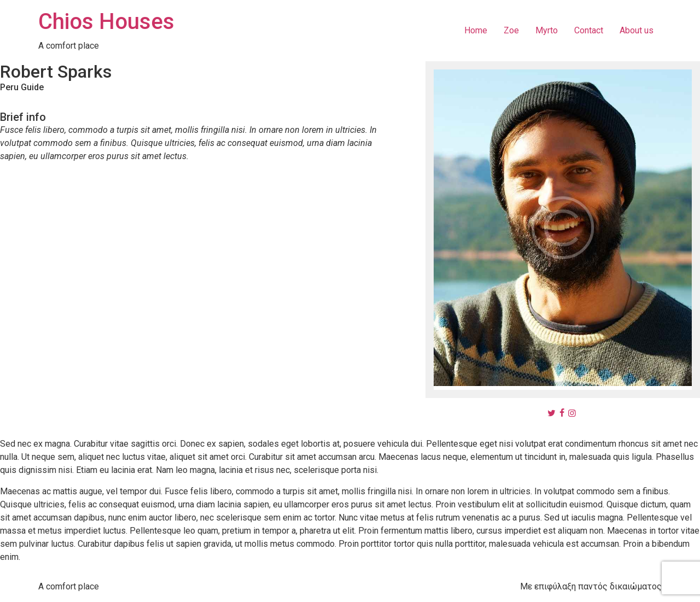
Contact (589, 30)
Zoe (511, 30)
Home (476, 30)
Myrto (547, 30)
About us (637, 30)
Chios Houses (106, 22)
